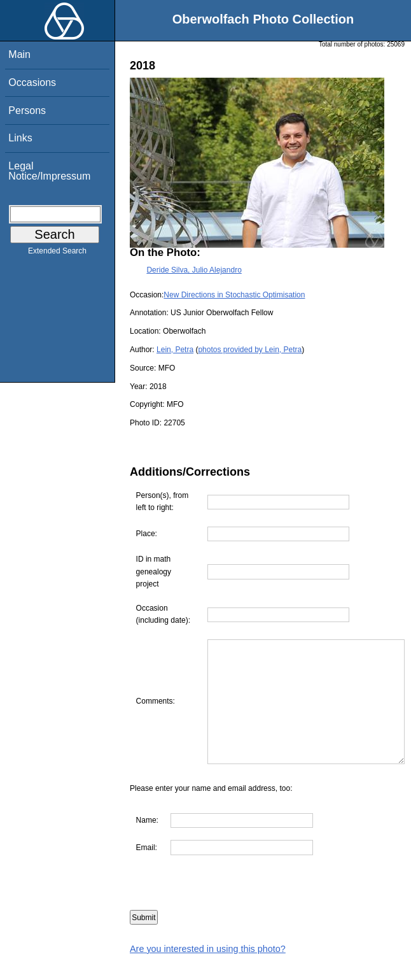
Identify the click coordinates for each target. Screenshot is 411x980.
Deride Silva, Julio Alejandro (194, 270)
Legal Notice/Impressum (49, 171)
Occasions (32, 82)
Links (20, 138)
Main (19, 54)
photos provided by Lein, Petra (250, 350)
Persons (27, 110)
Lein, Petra (175, 350)
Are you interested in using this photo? (208, 973)
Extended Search (57, 253)
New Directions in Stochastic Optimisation (234, 295)
